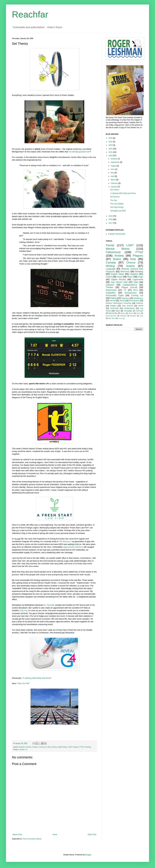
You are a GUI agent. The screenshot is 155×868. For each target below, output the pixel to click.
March (113, 180)
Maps (118, 311)
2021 (111, 152)
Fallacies (140, 303)
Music (130, 277)
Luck (141, 316)
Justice (130, 266)
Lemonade (114, 308)
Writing (110, 266)
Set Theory (115, 190)
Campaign (128, 311)
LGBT (70, 747)
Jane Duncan (128, 306)
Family (110, 245)
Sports (22, 749)
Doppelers (111, 293)
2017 (111, 223)
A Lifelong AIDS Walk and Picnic (37, 678)
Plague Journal (129, 287)
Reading (88, 747)
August (114, 166)
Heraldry (133, 316)
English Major (62, 747)
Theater (110, 287)
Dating (54, 747)
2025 (111, 138)
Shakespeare (129, 308)
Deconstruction (111, 316)
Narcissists (113, 313)
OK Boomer (65, 541)
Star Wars (112, 318)
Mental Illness (118, 249)
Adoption (22, 747)
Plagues (76, 747)
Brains (117, 259)
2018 (111, 219)
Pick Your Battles (117, 204)
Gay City (24, 610)
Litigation (134, 274)
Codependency (130, 285)
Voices (131, 313)
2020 (111, 156)
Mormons (125, 271)
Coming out (43, 747)
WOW (141, 306)
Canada (35, 747)
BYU (135, 290)
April (113, 176)
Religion (16, 749)
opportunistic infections (73, 547)
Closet (109, 277)
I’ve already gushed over (79, 152)
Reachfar (30, 14)
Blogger (88, 855)
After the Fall (23, 683)
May (113, 173)
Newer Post (17, 835)
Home (55, 835)
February (115, 183)
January (114, 187)
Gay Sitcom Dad (119, 282)
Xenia (138, 313)
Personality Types (115, 295)
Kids (133, 259)
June (113, 169)
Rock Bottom (134, 301)
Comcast (140, 311)
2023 (111, 145)
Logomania (138, 279)
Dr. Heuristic (49, 605)
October (114, 159)
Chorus (131, 262)
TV (26, 749)
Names (112, 301)
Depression (111, 290)
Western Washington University (119, 303)
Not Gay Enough (117, 207)
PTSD (82, 747)
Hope (120, 277)
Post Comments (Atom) (32, 839)
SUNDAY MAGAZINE (117, 234)
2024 (111, 142)
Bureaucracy (131, 293)
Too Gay (114, 200)
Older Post (92, 835)
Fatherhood (113, 252)
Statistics (123, 316)
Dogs (141, 277)
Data (49, 747)
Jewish (122, 301)
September (115, 162)
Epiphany (125, 298)
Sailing (120, 318)
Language (111, 269)
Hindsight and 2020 (118, 211)
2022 (111, 149)
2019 (111, 216)
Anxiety (28, 747)
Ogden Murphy (118, 279)
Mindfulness (138, 298)
